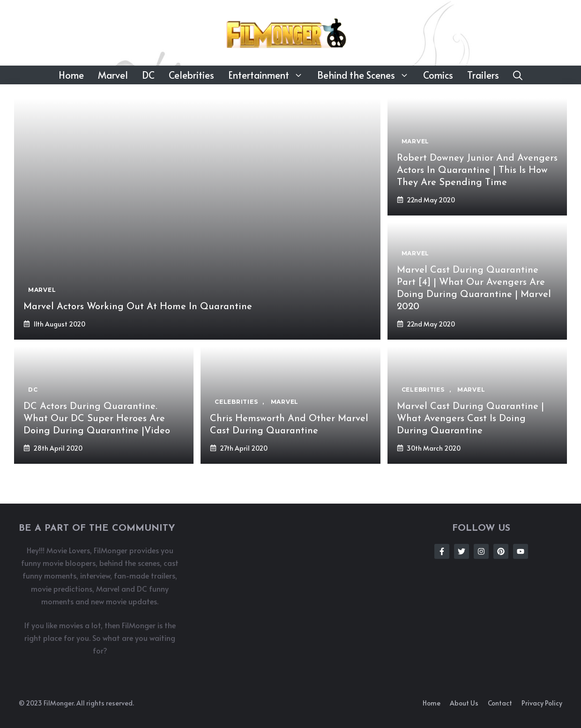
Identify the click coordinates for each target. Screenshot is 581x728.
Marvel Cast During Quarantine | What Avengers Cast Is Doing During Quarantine (470, 419)
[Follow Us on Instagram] (481, 551)
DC (148, 75)
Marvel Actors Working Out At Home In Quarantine (138, 307)
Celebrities (191, 75)
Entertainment (269, 75)
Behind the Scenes (367, 75)
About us (464, 703)
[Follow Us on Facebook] (442, 551)
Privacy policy (542, 703)
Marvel (113, 75)
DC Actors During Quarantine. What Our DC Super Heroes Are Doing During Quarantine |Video (97, 419)
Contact (500, 703)
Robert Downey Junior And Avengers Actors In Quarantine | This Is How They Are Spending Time (477, 171)
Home (71, 75)
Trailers (483, 75)
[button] (518, 75)
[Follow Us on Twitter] (462, 551)
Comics (438, 75)
